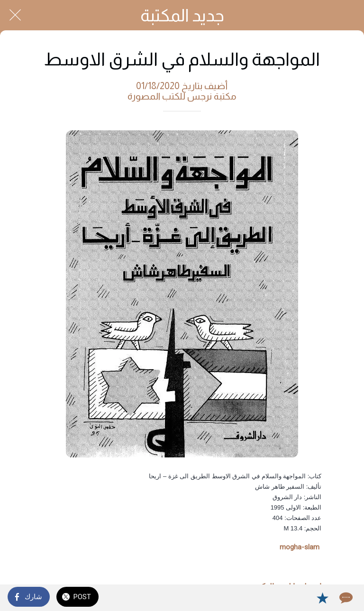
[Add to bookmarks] (322, 598)
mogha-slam (300, 547)
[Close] (15, 15)
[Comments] (345, 598)
